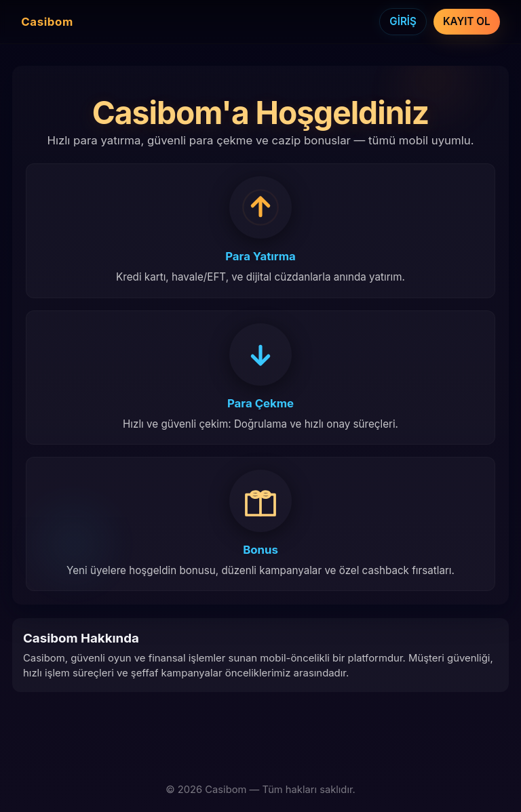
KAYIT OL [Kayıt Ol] (467, 21)
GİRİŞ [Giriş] (403, 21)
